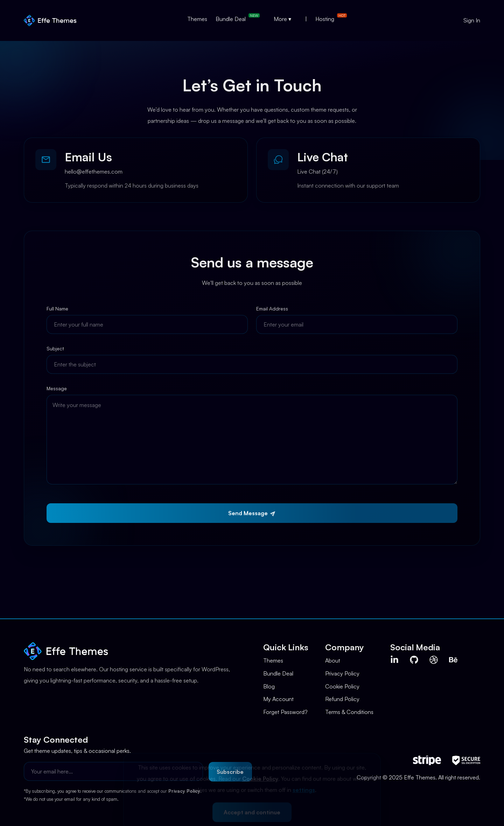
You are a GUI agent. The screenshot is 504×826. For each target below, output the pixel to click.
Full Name (57, 309)
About (333, 660)
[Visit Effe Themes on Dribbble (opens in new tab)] (434, 660)
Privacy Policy (342, 673)
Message (57, 389)
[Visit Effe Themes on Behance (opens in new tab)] (453, 660)
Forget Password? (285, 712)
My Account (278, 699)
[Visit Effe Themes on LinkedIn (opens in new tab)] (394, 660)
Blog (269, 686)
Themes (197, 19)
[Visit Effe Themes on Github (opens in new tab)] (414, 660)
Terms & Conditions (349, 712)
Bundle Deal (231, 19)
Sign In (472, 20)
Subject (55, 349)
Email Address (272, 309)
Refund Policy (342, 699)
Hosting (325, 19)
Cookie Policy (342, 686)
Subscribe (230, 772)
